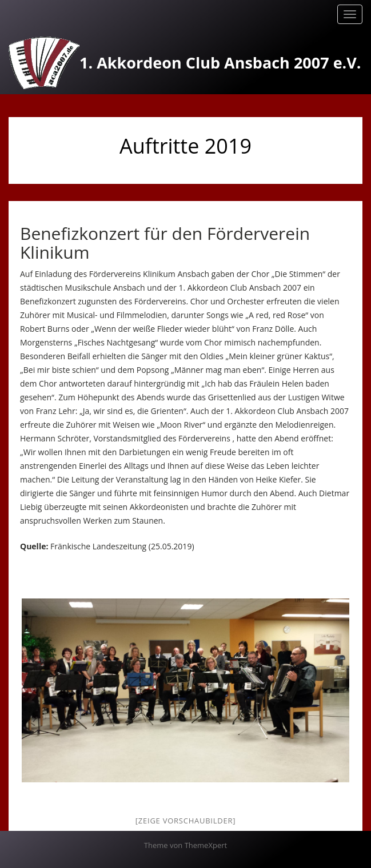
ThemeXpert (206, 845)
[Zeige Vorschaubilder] (185, 821)
